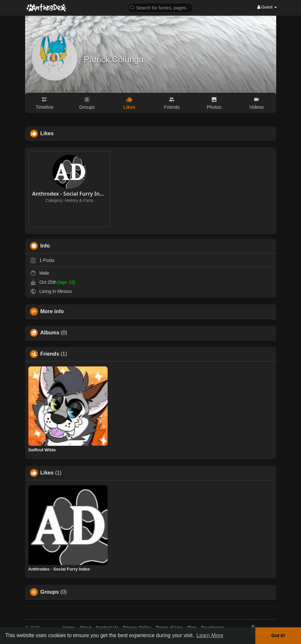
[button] (160, 7)
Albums (50, 333)
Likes (47, 473)
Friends (50, 354)
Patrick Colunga (114, 59)
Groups (50, 592)
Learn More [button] (210, 635)
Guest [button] (267, 7)
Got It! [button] (278, 636)
